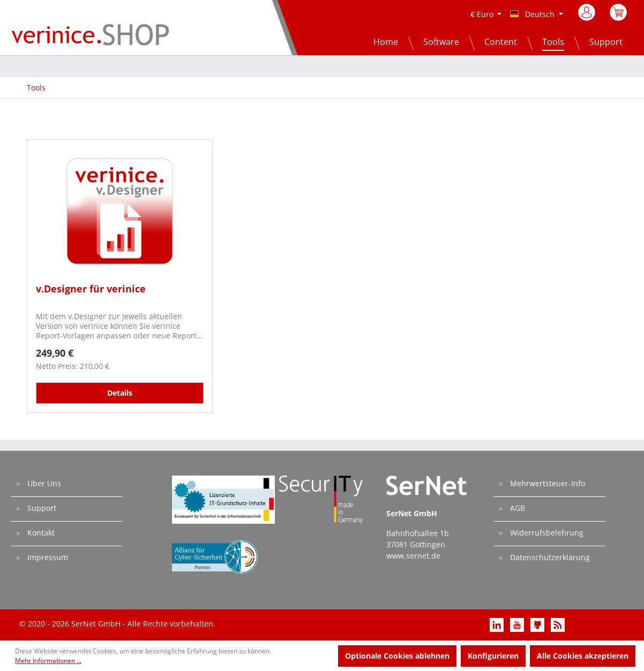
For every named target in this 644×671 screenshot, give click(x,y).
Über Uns (43, 483)
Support (41, 508)
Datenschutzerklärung (549, 557)
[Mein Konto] (587, 16)
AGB (516, 508)
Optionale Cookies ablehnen (397, 656)
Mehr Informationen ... (48, 661)
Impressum (47, 557)
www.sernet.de (413, 556)
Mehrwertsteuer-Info (546, 483)
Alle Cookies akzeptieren (583, 656)
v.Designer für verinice (91, 289)
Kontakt (40, 533)
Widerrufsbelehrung (546, 533)
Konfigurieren (493, 656)
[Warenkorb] (618, 18)
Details (120, 393)
